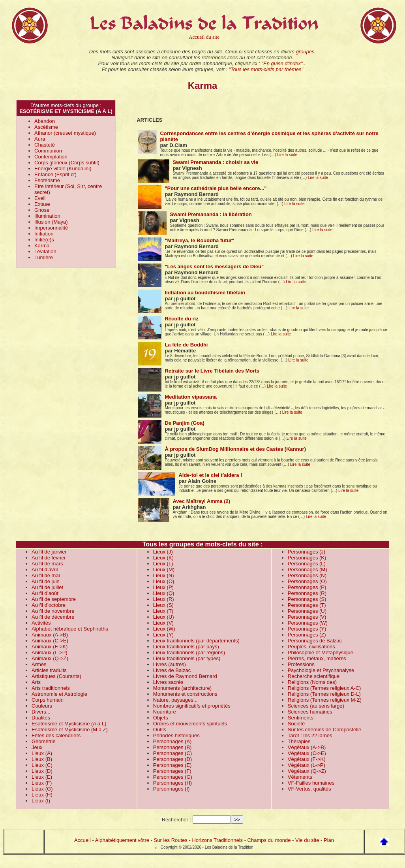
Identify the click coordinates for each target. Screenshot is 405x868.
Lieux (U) (164, 617)
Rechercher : (176, 820)
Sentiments (301, 718)
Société (296, 724)
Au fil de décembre (53, 617)
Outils (160, 730)
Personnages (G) (173, 777)
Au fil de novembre (53, 611)
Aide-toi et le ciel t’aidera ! (210, 475)
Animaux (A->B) (50, 635)
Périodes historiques (176, 735)
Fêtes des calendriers (56, 735)
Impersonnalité (51, 228)
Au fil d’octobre (49, 605)
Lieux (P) (163, 587)
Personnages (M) (307, 570)
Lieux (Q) (164, 593)
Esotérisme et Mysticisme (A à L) (69, 724)
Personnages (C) (172, 753)
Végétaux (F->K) (307, 759)
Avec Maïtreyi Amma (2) (201, 501)
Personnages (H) (172, 783)
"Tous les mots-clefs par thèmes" (266, 69)
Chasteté (45, 145)
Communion (48, 151)
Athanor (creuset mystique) (65, 133)
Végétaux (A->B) (307, 747)
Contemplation (51, 157)
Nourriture (165, 712)
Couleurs (42, 706)
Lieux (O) (164, 581)
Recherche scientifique (314, 676)
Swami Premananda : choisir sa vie (215, 162)
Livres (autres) (170, 664)
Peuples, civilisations (311, 647)
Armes (39, 664)
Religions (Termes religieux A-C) (324, 688)
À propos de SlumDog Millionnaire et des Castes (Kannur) (235, 449)
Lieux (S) (163, 605)
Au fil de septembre (54, 599)
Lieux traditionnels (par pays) (186, 647)
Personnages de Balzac (315, 641)
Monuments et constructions (185, 694)
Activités (41, 623)
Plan (329, 840)
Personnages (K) (307, 558)
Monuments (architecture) (182, 688)
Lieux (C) (42, 765)
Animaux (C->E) (50, 641)
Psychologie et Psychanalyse (321, 670)
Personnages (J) (307, 552)
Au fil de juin (46, 581)
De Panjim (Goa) (184, 423)
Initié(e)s (44, 240)
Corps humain (48, 700)
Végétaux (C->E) (307, 753)
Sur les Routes (171, 840)
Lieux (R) (164, 599)
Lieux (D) (42, 771)
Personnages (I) (172, 789)
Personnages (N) (307, 575)
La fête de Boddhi (186, 345)
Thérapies (299, 741)
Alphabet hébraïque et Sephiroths (70, 629)
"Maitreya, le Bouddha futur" (199, 240)
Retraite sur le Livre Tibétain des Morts (212, 371)
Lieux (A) (42, 753)
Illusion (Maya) (51, 222)
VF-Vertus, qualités (309, 789)
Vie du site (307, 840)
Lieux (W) (164, 629)
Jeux (37, 747)
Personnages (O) (307, 581)
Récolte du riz (181, 319)
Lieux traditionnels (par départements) (196, 641)
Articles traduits (49, 670)
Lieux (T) (163, 611)
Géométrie (44, 741)
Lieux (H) (42, 795)
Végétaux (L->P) (307, 765)
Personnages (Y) (307, 629)
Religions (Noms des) (312, 682)
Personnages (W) (308, 623)
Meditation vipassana (190, 397)
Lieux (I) (41, 801)
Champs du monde (269, 840)
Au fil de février (49, 558)
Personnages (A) (172, 741)
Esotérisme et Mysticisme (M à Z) (70, 730)
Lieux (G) (42, 789)
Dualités (41, 718)
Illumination (47, 216)
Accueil (82, 840)
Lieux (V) (163, 623)
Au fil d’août (45, 593)
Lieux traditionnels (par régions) (189, 652)
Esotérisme (47, 180)
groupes (305, 52)
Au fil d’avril (45, 570)
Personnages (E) (172, 765)
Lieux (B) (42, 759)
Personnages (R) (307, 593)
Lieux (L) (163, 564)
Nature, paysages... (175, 700)
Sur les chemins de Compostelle (324, 730)
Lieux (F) (42, 783)
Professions (301, 664)
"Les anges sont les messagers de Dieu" (214, 266)
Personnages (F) (172, 771)
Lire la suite (287, 155)
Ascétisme (46, 127)
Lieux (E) (42, 777)
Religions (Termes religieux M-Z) (325, 700)
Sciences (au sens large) (316, 706)
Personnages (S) (307, 599)
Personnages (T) (307, 605)
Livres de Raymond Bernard (185, 676)
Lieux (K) (163, 558)
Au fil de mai (46, 575)
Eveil (40, 198)
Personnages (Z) (307, 635)
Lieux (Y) (163, 635)
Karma (42, 246)
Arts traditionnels (51, 688)
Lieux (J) (163, 552)
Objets (161, 718)
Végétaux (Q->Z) (307, 771)
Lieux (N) (164, 575)
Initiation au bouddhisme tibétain (205, 293)
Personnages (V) (307, 617)
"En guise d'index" (282, 63)
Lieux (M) (164, 570)
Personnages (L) (307, 564)
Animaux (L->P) (50, 652)
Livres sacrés (168, 682)
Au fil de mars (47, 564)
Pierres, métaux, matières (317, 658)
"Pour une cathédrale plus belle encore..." (216, 188)
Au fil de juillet (47, 587)
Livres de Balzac (172, 670)
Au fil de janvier (49, 552)
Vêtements (300, 777)
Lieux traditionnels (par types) (187, 658)
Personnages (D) (172, 759)
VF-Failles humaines (311, 783)
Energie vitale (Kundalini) (63, 169)
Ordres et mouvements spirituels (190, 724)
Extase (42, 204)
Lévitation (45, 251)
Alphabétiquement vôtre (122, 840)
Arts (36, 682)
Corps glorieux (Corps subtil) (67, 163)
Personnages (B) (172, 747)
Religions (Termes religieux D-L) (324, 694)
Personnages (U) (307, 611)
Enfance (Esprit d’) (55, 174)
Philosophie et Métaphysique (321, 652)
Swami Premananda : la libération (211, 214)
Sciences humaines (310, 712)
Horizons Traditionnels (217, 840)
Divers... (41, 712)
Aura (40, 139)
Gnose (42, 210)
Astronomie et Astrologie (59, 694)
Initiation (44, 234)
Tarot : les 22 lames (310, 735)
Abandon (45, 121)
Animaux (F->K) (50, 647)
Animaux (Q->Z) (50, 658)
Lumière (44, 257)
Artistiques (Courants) (56, 676)
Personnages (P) (307, 587)
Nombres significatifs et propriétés (192, 706)
